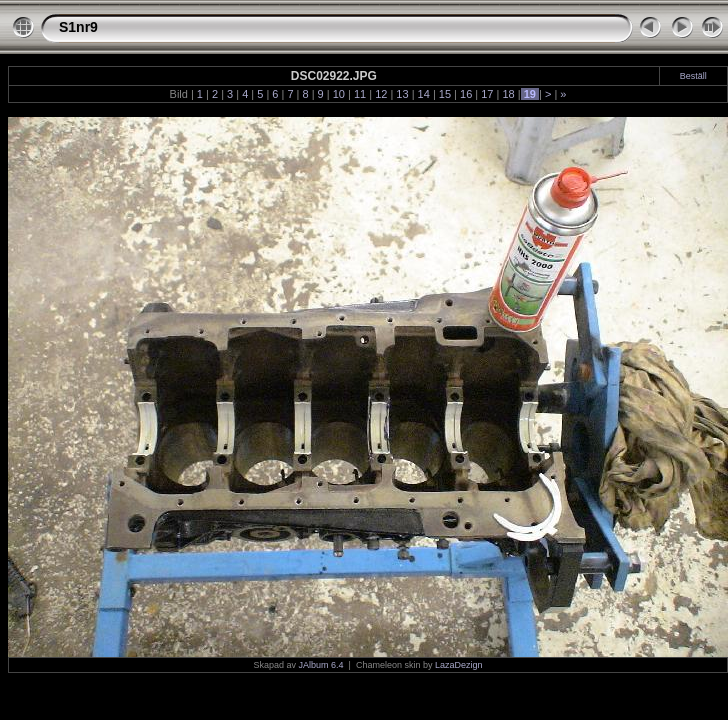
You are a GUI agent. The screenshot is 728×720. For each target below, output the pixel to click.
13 (402, 94)
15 (445, 94)
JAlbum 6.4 (321, 665)
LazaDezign (459, 665)
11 (360, 94)
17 (487, 94)
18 (508, 94)
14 (424, 94)
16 (466, 94)
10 (339, 94)
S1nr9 (78, 27)
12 (381, 94)
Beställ (693, 76)
